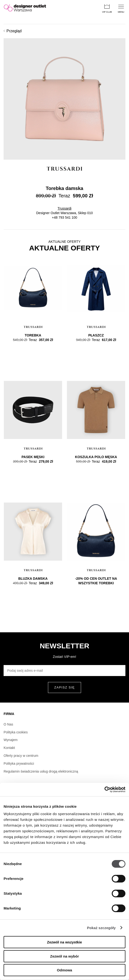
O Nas (8, 724)
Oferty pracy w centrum (21, 756)
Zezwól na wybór (64, 956)
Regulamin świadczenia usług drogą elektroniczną (41, 771)
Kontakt (9, 748)
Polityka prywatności (19, 763)
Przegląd (13, 31)
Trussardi (64, 208)
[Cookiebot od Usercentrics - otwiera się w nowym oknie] (104, 790)
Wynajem (11, 740)
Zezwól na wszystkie (64, 942)
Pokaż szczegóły (101, 928)
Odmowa (64, 970)
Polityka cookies (16, 732)
